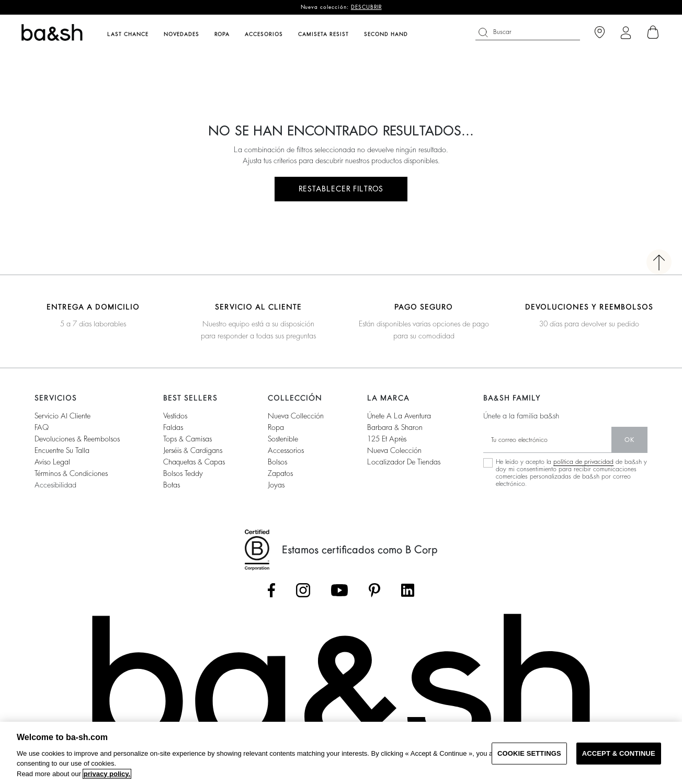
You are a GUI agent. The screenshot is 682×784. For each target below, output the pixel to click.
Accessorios (286, 450)
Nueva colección (394, 450)
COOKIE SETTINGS (529, 753)
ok (629, 440)
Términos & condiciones (71, 473)
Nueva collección (296, 416)
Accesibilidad (55, 485)
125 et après (387, 439)
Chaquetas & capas (194, 462)
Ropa (276, 427)
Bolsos (277, 462)
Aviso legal (52, 462)
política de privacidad (583, 462)
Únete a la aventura (399, 416)
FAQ (42, 427)
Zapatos (280, 473)
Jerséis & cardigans (193, 450)
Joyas (276, 485)
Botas (172, 485)
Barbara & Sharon (395, 427)
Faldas (173, 427)
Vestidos (175, 416)
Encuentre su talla (62, 450)
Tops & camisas (187, 439)
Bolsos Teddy (183, 473)
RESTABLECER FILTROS (341, 189)
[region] (341, 753)
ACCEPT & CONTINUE (619, 753)
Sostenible (283, 439)
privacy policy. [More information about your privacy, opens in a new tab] (107, 774)
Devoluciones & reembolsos (77, 439)
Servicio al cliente (62, 416)
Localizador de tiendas (404, 462)
